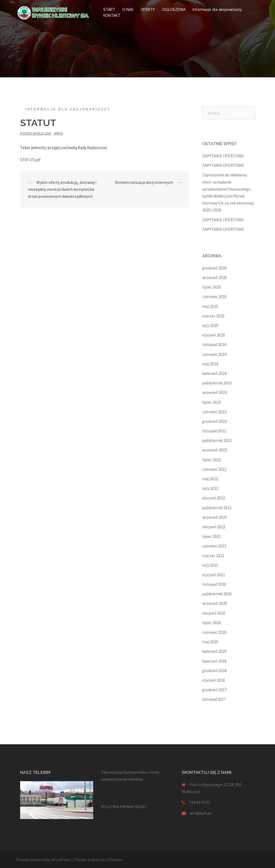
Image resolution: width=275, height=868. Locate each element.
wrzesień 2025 (215, 277)
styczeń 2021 (214, 575)
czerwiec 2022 (214, 469)
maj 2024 (210, 364)
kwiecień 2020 (214, 651)
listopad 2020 (214, 584)
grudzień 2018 (214, 671)
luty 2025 (210, 325)
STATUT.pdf (30, 160)
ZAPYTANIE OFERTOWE (223, 156)
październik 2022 (217, 440)
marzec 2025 (213, 316)
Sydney (94, 859)
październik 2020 (217, 594)
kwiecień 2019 (214, 661)
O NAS (128, 10)
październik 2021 (217, 508)
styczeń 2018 (214, 680)
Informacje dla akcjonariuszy (217, 10)
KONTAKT (112, 15)
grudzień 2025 (214, 268)
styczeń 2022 (214, 498)
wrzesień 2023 (215, 392)
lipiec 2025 (211, 287)
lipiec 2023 (211, 402)
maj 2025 (210, 306)
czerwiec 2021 (214, 546)
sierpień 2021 (214, 527)
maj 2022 (210, 479)
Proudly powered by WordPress (44, 859)
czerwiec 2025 (214, 296)
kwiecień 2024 (214, 373)
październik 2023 (217, 383)
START (109, 10)
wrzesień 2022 (215, 450)
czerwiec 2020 (214, 632)
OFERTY (148, 10)
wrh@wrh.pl (201, 813)
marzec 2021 (213, 556)
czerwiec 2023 (214, 412)
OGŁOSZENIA (174, 10)
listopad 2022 (214, 431)
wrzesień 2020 (215, 603)
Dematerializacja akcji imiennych (144, 182)
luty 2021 (210, 565)
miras (58, 133)
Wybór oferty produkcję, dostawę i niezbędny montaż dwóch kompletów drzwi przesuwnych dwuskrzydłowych (62, 189)
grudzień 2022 (214, 421)
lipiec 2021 (211, 536)
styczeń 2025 (214, 335)
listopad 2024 (214, 344)
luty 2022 (210, 488)
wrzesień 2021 (215, 517)
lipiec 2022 (211, 460)
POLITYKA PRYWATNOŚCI (124, 807)
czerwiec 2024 (214, 354)
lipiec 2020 (211, 623)
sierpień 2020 (214, 613)
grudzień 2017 (214, 690)
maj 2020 (210, 642)
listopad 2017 (214, 699)
